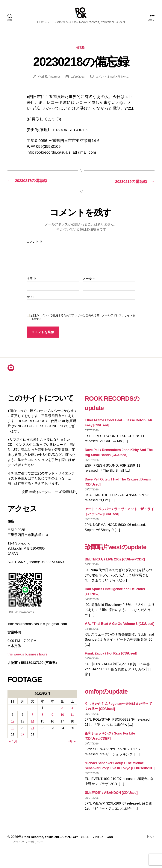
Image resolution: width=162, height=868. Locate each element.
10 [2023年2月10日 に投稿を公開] (62, 720)
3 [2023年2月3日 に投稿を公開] (62, 714)
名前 (32, 285)
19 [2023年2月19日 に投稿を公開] (12, 733)
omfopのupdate (110, 706)
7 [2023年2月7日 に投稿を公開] (32, 720)
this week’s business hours (28, 660)
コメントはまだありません (112, 83)
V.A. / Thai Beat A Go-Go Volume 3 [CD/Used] (120, 639)
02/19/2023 (77, 83)
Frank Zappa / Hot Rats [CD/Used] (111, 669)
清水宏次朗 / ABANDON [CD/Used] (111, 808)
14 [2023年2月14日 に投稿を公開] (32, 727)
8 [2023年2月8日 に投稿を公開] (42, 720)
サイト (31, 303)
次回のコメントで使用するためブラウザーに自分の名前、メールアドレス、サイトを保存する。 (83, 323)
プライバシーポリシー (29, 857)
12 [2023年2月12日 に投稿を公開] (12, 727)
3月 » (72, 747)
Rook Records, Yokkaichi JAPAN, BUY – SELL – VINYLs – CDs (71, 852)
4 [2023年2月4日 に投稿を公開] (72, 714)
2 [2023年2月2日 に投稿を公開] (52, 714)
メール (89, 285)
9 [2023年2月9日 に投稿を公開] (52, 720)
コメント (35, 248)
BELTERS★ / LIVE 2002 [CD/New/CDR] (115, 575)
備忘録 (81, 54)
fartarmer (53, 83)
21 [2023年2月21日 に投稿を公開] (32, 733)
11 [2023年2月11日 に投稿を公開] (72, 720)
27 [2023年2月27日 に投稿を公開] (22, 740)
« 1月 (13, 747)
